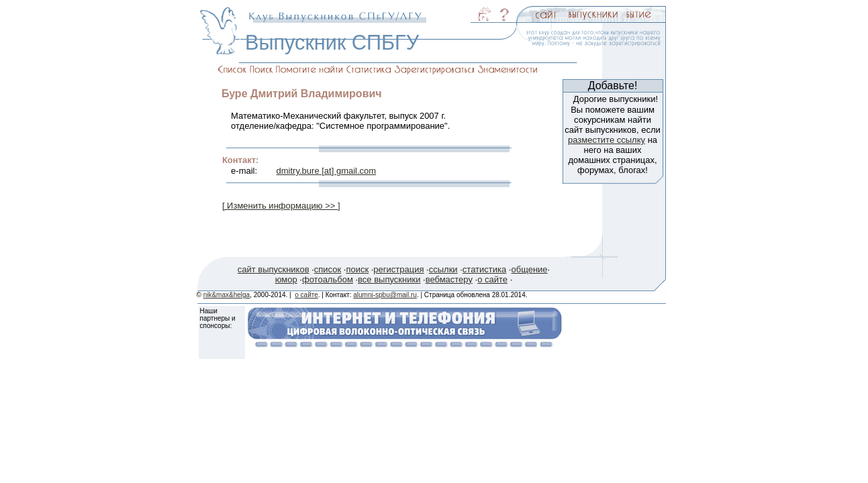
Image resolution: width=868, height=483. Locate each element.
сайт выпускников (274, 269)
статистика (484, 269)
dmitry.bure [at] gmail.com (327, 171)
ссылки (443, 269)
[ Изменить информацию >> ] (281, 206)
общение (529, 269)
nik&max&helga (227, 295)
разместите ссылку (607, 140)
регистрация (398, 269)
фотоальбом (328, 279)
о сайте (492, 279)
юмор (286, 279)
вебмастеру (449, 279)
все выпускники (389, 279)
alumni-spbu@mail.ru (385, 295)
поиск (357, 269)
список (328, 269)
